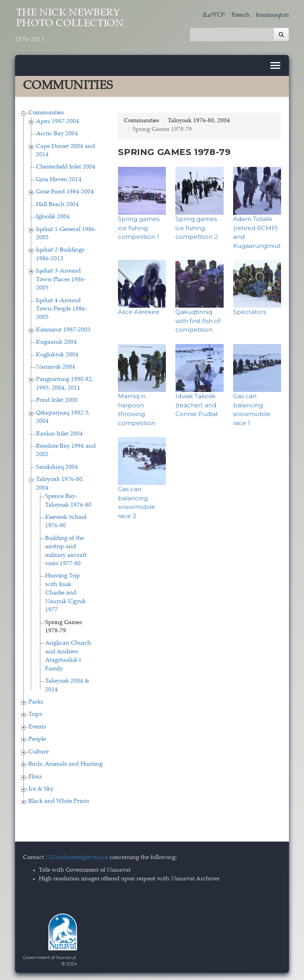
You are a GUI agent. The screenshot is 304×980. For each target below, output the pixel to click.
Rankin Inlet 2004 (59, 433)
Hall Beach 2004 (57, 204)
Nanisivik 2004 (56, 366)
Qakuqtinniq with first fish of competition (198, 320)
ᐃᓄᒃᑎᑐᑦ (214, 15)
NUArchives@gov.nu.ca (77, 857)
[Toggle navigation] (275, 65)
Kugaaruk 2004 (56, 342)
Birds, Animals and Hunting (66, 764)
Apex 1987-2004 (58, 121)
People (37, 739)
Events (37, 726)
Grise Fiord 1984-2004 (65, 192)
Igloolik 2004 (53, 217)
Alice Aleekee (139, 311)
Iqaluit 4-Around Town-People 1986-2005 (62, 308)
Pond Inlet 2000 (57, 400)
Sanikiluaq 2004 (57, 466)
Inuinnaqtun (272, 15)
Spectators (250, 311)
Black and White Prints (59, 801)
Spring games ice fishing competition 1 (139, 227)
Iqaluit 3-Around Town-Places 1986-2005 (61, 279)
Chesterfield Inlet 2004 (66, 167)
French (241, 15)
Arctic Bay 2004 (57, 133)
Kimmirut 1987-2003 (63, 329)
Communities (46, 113)
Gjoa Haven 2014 (59, 179)
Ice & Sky (41, 788)
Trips (35, 714)
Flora (35, 776)
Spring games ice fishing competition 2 (197, 227)
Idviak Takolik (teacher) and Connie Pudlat (197, 404)
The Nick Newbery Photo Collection (71, 26)
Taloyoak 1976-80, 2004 (199, 120)
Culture (39, 751)
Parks (36, 701)
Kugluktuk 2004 (57, 354)
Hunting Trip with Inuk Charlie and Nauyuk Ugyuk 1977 (66, 593)
